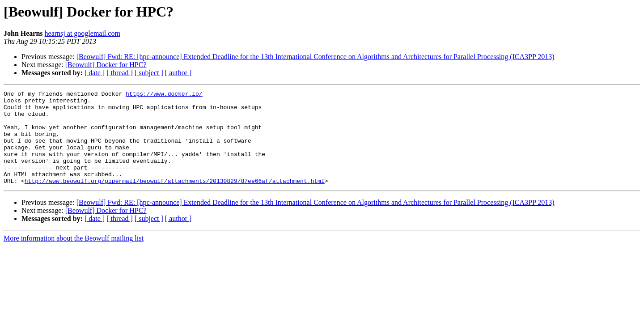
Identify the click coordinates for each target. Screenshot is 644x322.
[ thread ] (120, 73)
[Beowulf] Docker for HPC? (106, 65)
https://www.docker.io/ (164, 95)
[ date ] (95, 73)
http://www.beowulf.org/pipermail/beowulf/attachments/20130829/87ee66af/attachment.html (175, 199)
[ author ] (178, 73)
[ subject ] (149, 73)
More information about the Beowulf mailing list (74, 257)
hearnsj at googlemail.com (83, 33)
